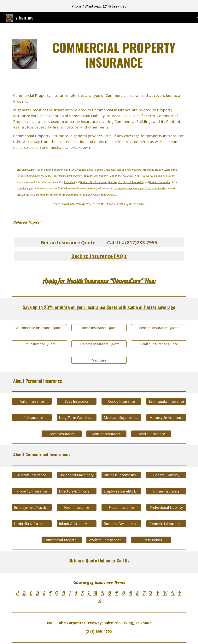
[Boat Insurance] (77, 401)
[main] (114, 55)
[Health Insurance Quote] (159, 344)
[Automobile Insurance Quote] (39, 328)
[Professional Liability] (166, 507)
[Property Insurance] (32, 491)
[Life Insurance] (32, 418)
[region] (99, 6)
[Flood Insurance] (122, 507)
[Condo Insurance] (122, 401)
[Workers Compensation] (106, 540)
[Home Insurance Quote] (99, 328)
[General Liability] (166, 475)
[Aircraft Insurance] (32, 475)
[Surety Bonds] (151, 540)
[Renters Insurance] (106, 434)
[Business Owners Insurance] (122, 524)
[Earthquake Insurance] (166, 401)
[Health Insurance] (151, 434)
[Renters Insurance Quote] (159, 328)
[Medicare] (99, 360)
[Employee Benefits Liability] (122, 491)
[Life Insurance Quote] (39, 344)
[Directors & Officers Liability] (77, 491)
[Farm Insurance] (77, 507)
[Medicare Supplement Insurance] (122, 418)
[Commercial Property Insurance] (62, 540)
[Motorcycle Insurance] (166, 418)
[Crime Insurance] (166, 491)
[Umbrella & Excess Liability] (32, 524)
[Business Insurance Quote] (99, 344)
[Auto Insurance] (32, 401)
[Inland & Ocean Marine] (77, 524)
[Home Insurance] (62, 434)
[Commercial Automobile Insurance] (166, 524)
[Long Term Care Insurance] (77, 418)
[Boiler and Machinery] (77, 475)
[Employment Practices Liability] (32, 507)
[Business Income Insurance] (122, 475)
